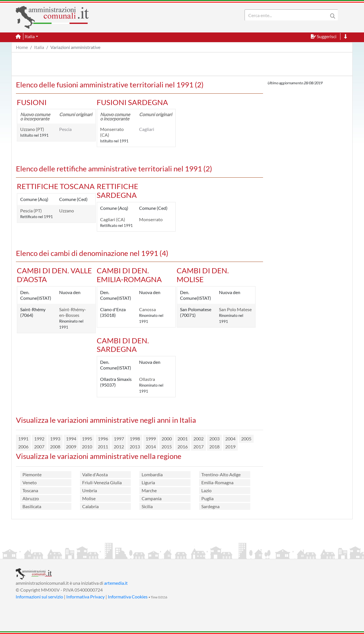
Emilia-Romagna (217, 482)
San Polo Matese (235, 309)
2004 (230, 439)
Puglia (207, 498)
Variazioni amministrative (75, 47)
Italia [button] (30, 36)
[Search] (288, 15)
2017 (198, 447)
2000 (167, 439)
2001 (183, 439)
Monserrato (151, 219)
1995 (87, 439)
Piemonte (32, 474)
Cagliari (147, 129)
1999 (151, 439)
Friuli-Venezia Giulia (102, 482)
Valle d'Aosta (95, 474)
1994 (71, 439)
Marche (149, 490)
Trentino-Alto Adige (221, 474)
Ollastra (147, 379)
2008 (55, 447)
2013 (135, 447)
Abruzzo (31, 498)
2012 (119, 447)
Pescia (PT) (31, 211)
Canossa (147, 309)
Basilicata (32, 506)
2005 (246, 439)
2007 (39, 447)
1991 (23, 439)
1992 (39, 439)
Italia (39, 47)
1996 (103, 439)
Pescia (65, 129)
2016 (183, 447)
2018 (214, 447)
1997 (119, 439)
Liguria (148, 482)
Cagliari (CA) (113, 219)
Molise (89, 498)
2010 (87, 447)
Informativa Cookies (128, 597)
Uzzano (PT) (32, 129)
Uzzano (67, 211)
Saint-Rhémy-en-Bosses (73, 312)
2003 (214, 439)
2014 (151, 447)
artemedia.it (116, 583)
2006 (23, 447)
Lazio (206, 490)
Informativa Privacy (85, 597)
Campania (152, 498)
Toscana (30, 490)
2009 (71, 447)
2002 (198, 439)
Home (22, 47)
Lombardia (152, 474)
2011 (103, 447)
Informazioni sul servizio (39, 597)
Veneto (30, 482)
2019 (230, 447)
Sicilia (147, 506)
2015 (167, 447)
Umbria (90, 490)
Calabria (90, 506)
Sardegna (210, 506)
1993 (55, 439)
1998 (135, 439)
